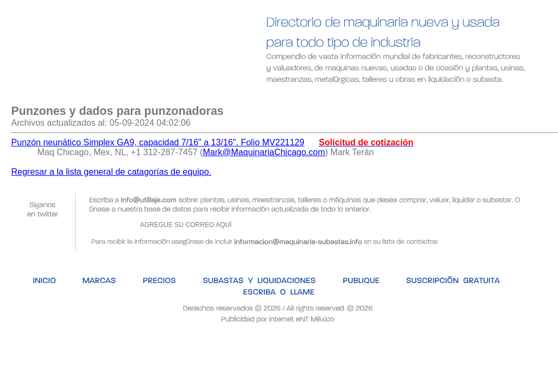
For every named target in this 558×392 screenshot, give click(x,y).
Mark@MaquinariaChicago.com (264, 152)
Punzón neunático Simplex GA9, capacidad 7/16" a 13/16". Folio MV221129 (157, 142)
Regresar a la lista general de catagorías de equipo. (111, 172)
